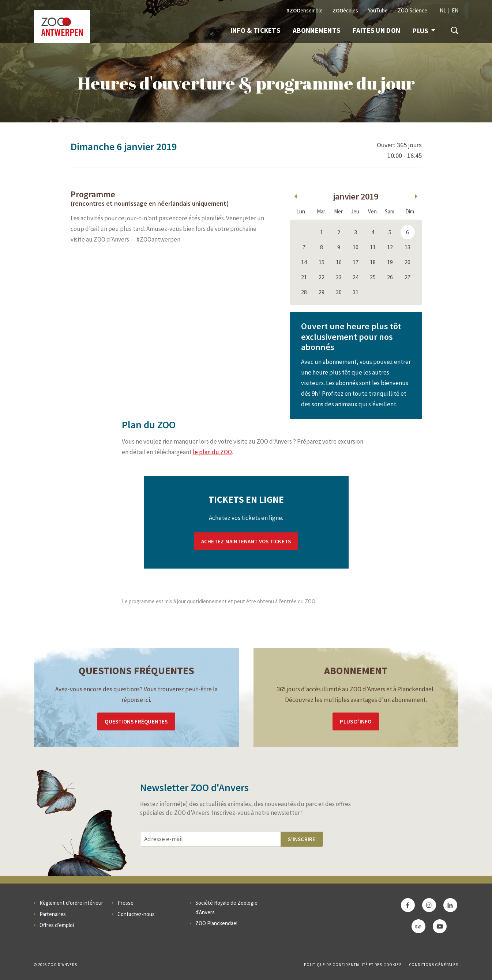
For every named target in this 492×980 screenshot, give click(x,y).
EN (455, 10)
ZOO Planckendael (216, 923)
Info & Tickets (255, 30)
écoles (345, 10)
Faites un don (376, 30)
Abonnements (316, 30)
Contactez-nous (136, 914)
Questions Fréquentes (136, 721)
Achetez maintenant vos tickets (246, 541)
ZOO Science (412, 10)
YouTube (378, 10)
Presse (125, 903)
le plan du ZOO (212, 452)
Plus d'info (356, 721)
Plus (424, 31)
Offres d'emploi (57, 925)
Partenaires (53, 914)
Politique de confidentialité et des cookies (353, 965)
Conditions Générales (434, 965)
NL (443, 10)
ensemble (305, 10)
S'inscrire (302, 839)
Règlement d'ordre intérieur (71, 903)
